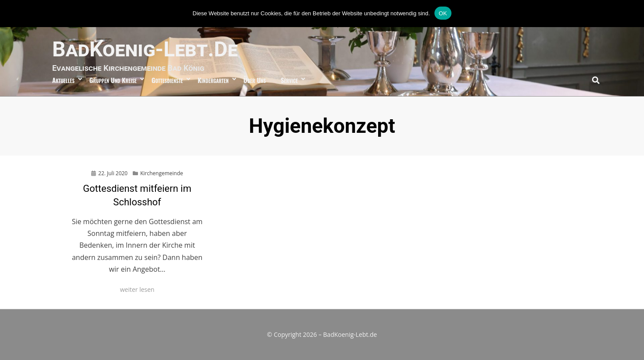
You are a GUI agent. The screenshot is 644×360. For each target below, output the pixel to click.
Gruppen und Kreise (113, 80)
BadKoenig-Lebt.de (145, 49)
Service (289, 80)
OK (443, 13)
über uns (255, 80)
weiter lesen (137, 289)
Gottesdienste (167, 80)
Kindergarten (213, 80)
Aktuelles (64, 80)
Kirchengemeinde (162, 173)
